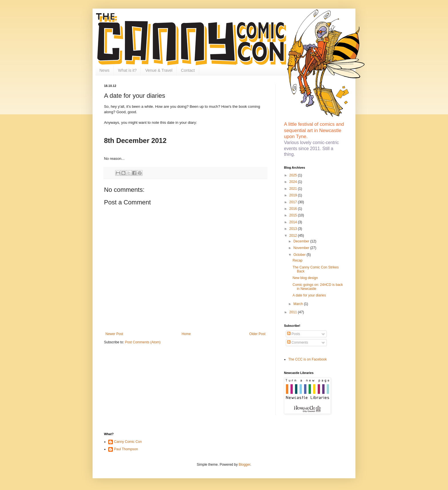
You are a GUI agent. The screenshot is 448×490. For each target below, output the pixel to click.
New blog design (305, 278)
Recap (298, 260)
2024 (294, 182)
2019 (294, 195)
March (299, 304)
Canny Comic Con (128, 442)
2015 (294, 215)
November (302, 248)
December (302, 241)
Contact (188, 70)
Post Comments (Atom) (143, 342)
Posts (294, 334)
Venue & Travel (159, 70)
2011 (294, 312)
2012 (294, 236)
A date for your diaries (309, 295)
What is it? (127, 70)
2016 (294, 209)
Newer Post (114, 334)
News (104, 70)
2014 (294, 222)
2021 (294, 189)
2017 (294, 202)
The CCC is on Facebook (308, 359)
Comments (298, 342)
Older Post (257, 334)
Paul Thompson (126, 449)
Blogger (244, 465)
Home (186, 334)
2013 (294, 229)
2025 (294, 175)
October (300, 255)
